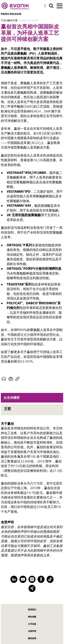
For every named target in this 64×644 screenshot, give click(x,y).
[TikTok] (50, 579)
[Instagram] (32, 579)
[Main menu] (60, 5)
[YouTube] (23, 579)
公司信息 (32, 624)
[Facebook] (41, 579)
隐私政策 (32, 638)
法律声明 (32, 631)
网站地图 (32, 617)
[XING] (32, 588)
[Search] (51, 6)
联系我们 (32, 610)
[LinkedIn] (14, 579)
